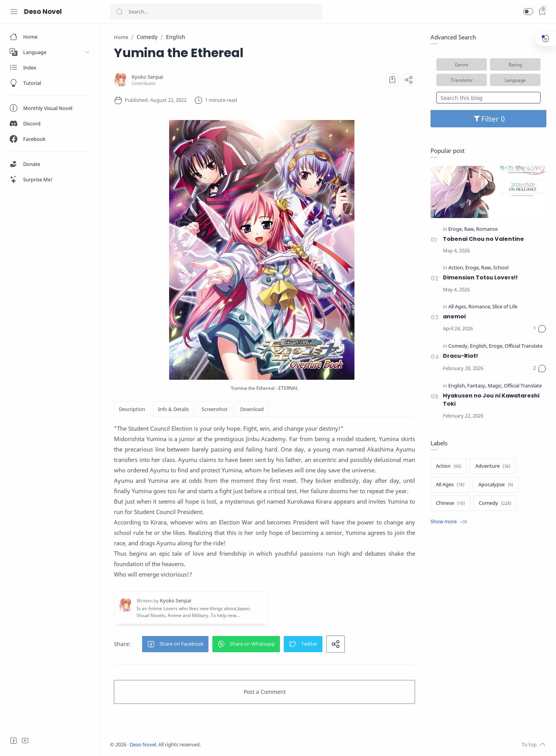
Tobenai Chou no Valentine (483, 239)
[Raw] (470, 229)
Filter (489, 119)
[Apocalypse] (496, 485)
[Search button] (119, 12)
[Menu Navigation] (14, 12)
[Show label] (449, 522)
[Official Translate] (524, 346)
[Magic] (495, 386)
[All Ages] (458, 307)
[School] (501, 268)
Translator (462, 80)
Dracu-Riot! (460, 356)
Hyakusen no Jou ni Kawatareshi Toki (491, 400)
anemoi (454, 316)
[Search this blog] (488, 98)
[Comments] (540, 329)
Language (515, 80)
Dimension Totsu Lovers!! (480, 277)
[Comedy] (459, 346)
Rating (515, 64)
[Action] (456, 268)
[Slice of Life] (505, 307)
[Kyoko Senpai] (147, 77)
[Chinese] (450, 503)
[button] (528, 12)
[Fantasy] (477, 386)
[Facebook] (14, 741)
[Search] (216, 12)
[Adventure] (493, 466)
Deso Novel (43, 12)
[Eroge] (456, 229)
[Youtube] (25, 741)
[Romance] (487, 229)
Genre (462, 64)
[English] (479, 346)
